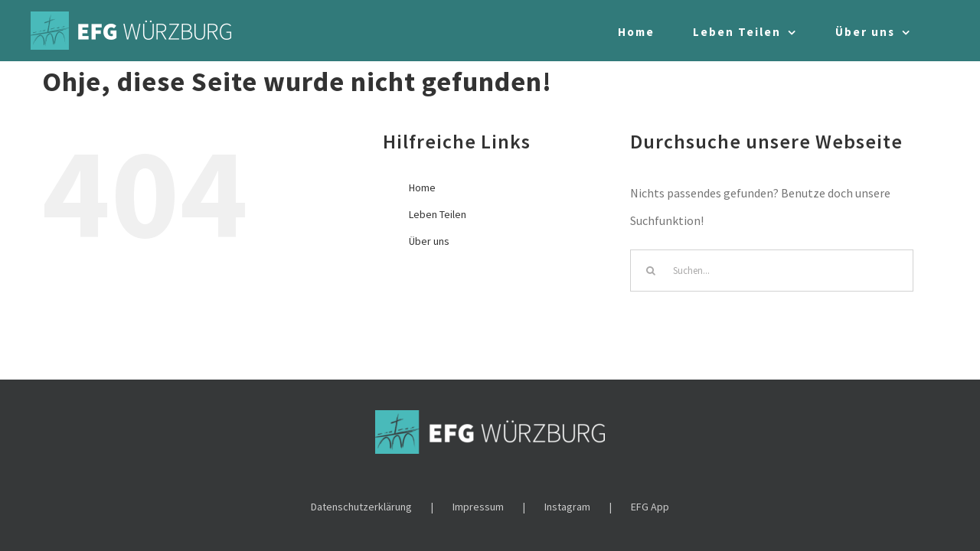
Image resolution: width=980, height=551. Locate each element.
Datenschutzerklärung (361, 507)
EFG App (650, 507)
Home (422, 187)
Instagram (567, 507)
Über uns (429, 241)
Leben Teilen (438, 214)
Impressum (478, 507)
